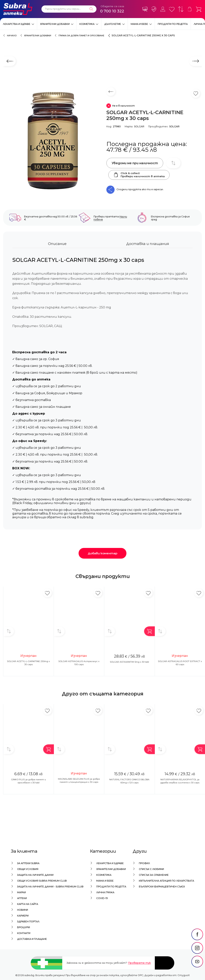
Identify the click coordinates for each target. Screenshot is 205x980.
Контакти (24, 933)
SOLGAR (139, 126)
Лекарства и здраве (17, 24)
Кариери (23, 916)
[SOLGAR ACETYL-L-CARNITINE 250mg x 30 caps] (53, 140)
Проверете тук (139, 963)
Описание (57, 244)
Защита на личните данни (35, 875)
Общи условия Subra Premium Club (42, 881)
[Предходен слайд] (9, 61)
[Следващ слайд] (196, 61)
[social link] (197, 944)
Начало (12, 36)
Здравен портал (28, 921)
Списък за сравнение (154, 875)
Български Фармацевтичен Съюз (162, 887)
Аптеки (22, 898)
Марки (21, 892)
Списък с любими (151, 869)
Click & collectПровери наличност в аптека (139, 175)
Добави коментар (102, 553)
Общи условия (28, 869)
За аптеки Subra (28, 863)
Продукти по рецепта (173, 24)
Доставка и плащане (32, 939)
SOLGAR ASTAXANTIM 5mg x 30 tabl (129, 662)
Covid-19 (102, 898)
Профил (144, 863)
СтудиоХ (184, 975)
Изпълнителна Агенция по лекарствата (166, 881)
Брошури (24, 927)
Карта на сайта (28, 904)
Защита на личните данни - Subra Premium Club (50, 887)
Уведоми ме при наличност (135, 163)
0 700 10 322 (112, 11)
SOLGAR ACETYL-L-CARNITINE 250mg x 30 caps (143, 35)
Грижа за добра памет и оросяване (81, 36)
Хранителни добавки (55, 24)
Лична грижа (105, 892)
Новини (23, 910)
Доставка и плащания (148, 244)
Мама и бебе (139, 24)
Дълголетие (113, 24)
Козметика (87, 24)
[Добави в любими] (47, 593)
